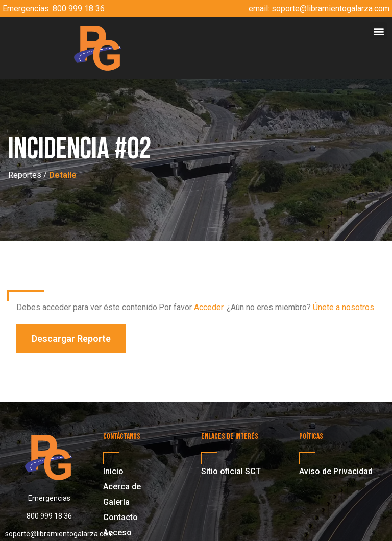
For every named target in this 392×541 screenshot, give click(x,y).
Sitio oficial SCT (231, 471)
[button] (378, 31)
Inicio (113, 471)
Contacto (120, 517)
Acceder (209, 307)
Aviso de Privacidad (336, 471)
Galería (116, 502)
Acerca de (122, 487)
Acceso (117, 533)
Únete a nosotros (344, 307)
